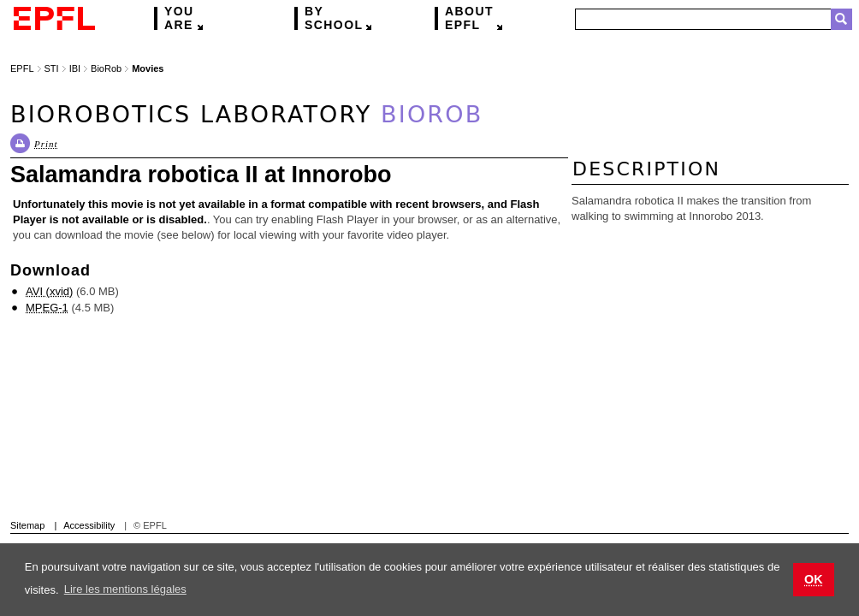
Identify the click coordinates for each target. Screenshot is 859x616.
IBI (75, 68)
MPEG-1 (47, 308)
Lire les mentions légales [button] (125, 589)
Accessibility (89, 525)
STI (52, 68)
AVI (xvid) (49, 291)
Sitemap (27, 525)
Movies (148, 68)
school (334, 18)
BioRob (106, 68)
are (179, 18)
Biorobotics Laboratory (246, 114)
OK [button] (814, 579)
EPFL (469, 18)
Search (841, 19)
